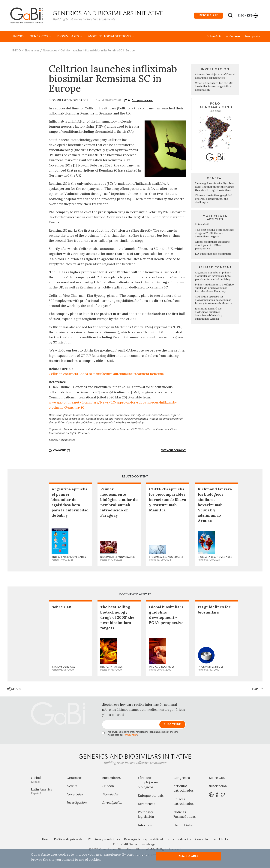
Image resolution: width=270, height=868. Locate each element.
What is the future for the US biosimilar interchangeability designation (214, 87)
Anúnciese (233, 37)
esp (250, 16)
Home (46, 840)
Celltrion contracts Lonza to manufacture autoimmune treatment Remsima (106, 374)
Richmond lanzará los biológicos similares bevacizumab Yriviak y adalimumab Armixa (208, 314)
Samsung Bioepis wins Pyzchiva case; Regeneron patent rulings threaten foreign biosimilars (215, 187)
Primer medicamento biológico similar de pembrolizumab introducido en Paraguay (214, 288)
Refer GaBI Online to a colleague (135, 845)
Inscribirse (208, 16)
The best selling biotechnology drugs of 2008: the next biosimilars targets (215, 234)
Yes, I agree (189, 856)
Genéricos (40, 37)
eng (241, 16)
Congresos (182, 778)
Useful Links (183, 826)
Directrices (146, 804)
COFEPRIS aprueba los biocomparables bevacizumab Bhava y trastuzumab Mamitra (214, 300)
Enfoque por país (151, 796)
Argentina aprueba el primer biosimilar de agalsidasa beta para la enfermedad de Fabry (213, 276)
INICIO (18, 37)
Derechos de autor (179, 840)
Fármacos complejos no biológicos (148, 783)
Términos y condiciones (104, 840)
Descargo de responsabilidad (143, 840)
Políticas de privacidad (69, 840)
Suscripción (252, 37)
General (72, 787)
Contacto (201, 840)
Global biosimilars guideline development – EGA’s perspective (212, 246)
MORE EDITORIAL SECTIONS (111, 37)
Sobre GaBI (214, 37)
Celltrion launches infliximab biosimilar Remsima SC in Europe (98, 51)
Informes (145, 826)
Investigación (76, 803)
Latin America (46, 792)
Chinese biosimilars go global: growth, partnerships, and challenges (214, 199)
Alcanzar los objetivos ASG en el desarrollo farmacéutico (215, 77)
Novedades (50, 51)
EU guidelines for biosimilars (213, 254)
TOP (258, 689)
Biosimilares (70, 37)
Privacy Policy (130, 736)
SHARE (14, 690)
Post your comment (142, 101)
